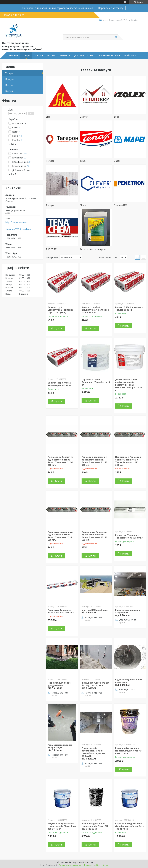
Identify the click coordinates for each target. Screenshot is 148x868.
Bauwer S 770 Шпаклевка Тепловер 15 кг (129, 309)
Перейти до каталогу (111, 8)
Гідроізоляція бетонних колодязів (129, 681)
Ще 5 (14, 144)
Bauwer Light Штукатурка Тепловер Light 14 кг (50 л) (61, 310)
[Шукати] (116, 37)
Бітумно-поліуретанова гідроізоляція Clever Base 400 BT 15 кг (62, 826)
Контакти (65, 55)
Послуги (39, 55)
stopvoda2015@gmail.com (18, 229)
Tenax (83, 161)
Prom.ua (89, 862)
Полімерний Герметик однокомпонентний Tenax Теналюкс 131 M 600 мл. (94, 536)
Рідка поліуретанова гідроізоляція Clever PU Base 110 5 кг (128, 751)
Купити (58, 328)
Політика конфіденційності (96, 865)
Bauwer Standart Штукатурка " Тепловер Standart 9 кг (95, 310)
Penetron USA (120, 205)
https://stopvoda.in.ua (16, 222)
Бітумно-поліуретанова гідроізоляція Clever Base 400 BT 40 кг (130, 826)
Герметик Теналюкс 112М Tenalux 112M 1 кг (61, 611)
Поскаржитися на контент (71, 865)
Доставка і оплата (84, 55)
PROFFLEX (51, 249)
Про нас (51, 55)
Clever (83, 205)
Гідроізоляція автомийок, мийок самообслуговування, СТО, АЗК (94, 752)
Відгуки (9, 91)
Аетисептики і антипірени (93, 249)
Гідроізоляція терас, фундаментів (59, 684)
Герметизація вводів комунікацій (60, 746)
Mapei (117, 161)
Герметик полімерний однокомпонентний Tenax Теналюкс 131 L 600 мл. (60, 536)
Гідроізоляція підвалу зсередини (128, 611)
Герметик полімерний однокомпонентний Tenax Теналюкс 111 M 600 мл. (94, 461)
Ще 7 (14, 174)
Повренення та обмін (109, 55)
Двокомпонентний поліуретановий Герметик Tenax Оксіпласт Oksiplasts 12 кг (129, 385)
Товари (26, 55)
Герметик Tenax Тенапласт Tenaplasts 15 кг (96, 382)
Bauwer (84, 117)
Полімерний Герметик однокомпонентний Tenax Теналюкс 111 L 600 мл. (128, 461)
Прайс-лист (130, 55)
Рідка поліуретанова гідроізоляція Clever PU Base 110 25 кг (95, 826)
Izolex (116, 117)
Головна (13, 55)
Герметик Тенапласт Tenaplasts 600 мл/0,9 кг (129, 536)
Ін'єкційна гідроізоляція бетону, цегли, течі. (95, 684)
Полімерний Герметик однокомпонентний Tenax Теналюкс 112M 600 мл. (61, 461)
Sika (48, 117)
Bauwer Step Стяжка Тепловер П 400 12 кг (59, 384)
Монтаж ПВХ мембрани (95, 610)
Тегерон (50, 161)
